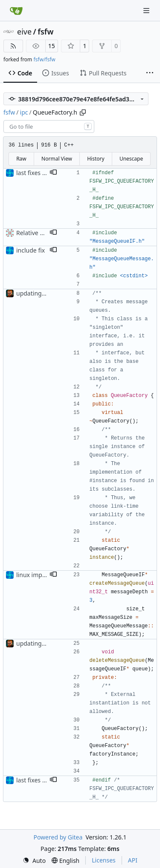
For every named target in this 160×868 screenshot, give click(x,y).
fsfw (45, 32)
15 (52, 46)
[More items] (150, 73)
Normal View (57, 159)
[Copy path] (83, 112)
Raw (21, 159)
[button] (53, 173)
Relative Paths (36, 233)
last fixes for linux (41, 173)
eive (24, 32)
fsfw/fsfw (44, 59)
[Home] (16, 11)
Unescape (131, 159)
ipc (24, 112)
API (133, 860)
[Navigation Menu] (147, 10)
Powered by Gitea (58, 837)
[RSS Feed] (13, 46)
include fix (31, 250)
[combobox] (49, 126)
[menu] (34, 861)
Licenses (104, 860)
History (96, 159)
